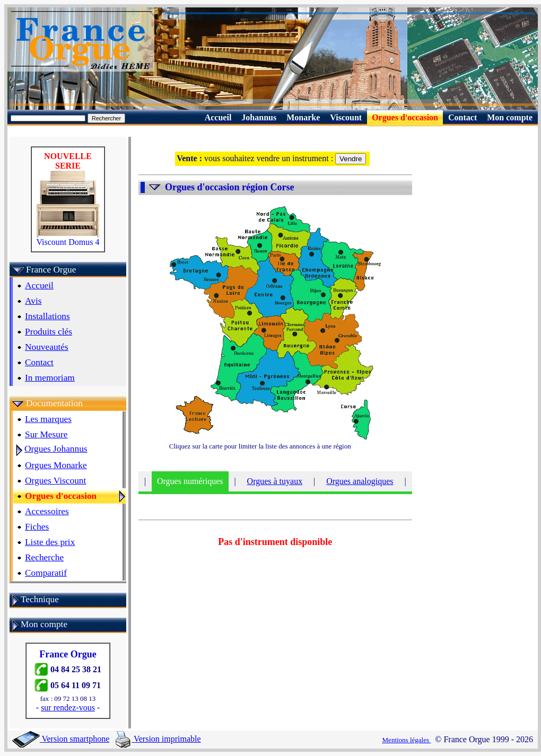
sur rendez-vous (68, 707)
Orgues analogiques (360, 481)
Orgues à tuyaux (275, 481)
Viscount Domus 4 (68, 238)
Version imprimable (158, 739)
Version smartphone (61, 739)
